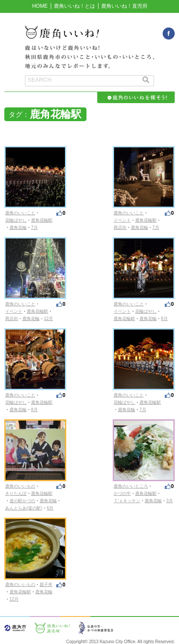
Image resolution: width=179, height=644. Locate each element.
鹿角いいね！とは (74, 6)
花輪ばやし (16, 220)
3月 (170, 501)
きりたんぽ (16, 493)
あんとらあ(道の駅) (24, 508)
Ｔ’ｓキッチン (127, 501)
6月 (50, 508)
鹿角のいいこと (20, 213)
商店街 (120, 227)
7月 (34, 227)
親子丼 (46, 584)
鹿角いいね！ (89, 37)
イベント (122, 220)
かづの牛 (122, 493)
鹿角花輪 (18, 227)
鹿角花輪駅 (42, 220)
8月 (164, 319)
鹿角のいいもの (20, 486)
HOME (40, 6)
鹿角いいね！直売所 (124, 6)
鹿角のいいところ (131, 486)
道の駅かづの (22, 501)
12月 (48, 319)
